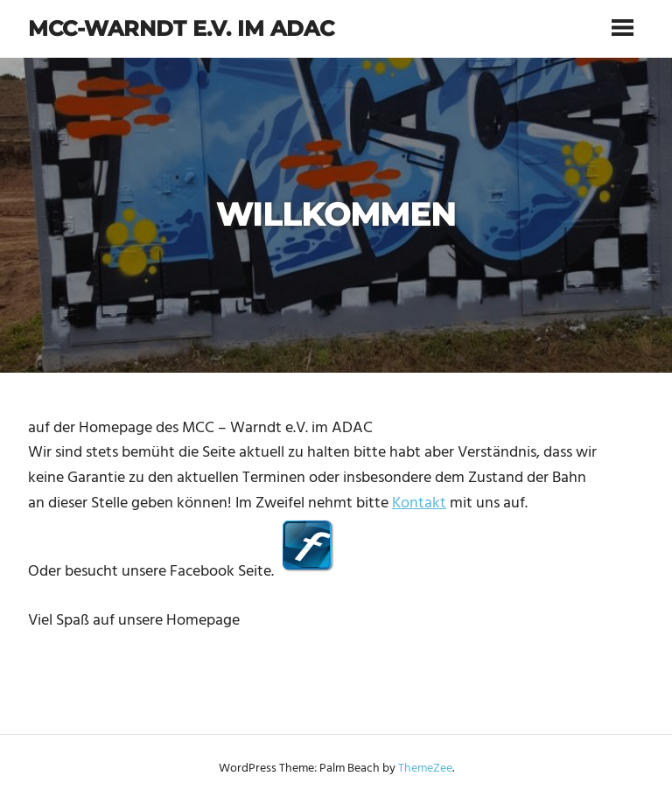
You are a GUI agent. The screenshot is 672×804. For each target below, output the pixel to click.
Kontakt (419, 503)
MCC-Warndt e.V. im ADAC (181, 28)
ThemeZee (425, 769)
